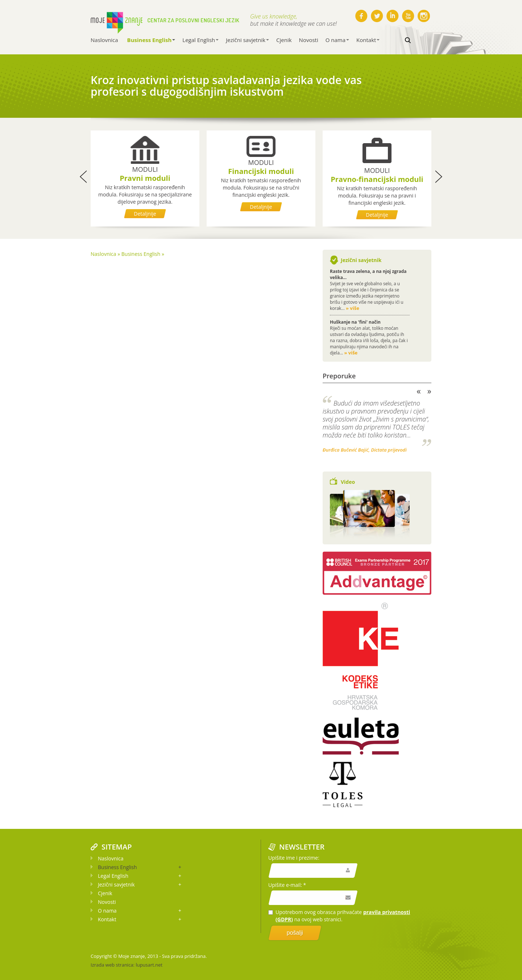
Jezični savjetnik (247, 40)
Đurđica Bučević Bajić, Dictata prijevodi (365, 450)
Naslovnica (104, 40)
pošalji (295, 933)
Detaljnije (145, 214)
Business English (151, 40)
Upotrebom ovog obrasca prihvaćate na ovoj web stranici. (339, 916)
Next (430, 392)
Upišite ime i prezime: (294, 858)
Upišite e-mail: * (287, 885)
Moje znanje (131, 956)
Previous (419, 392)
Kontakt (368, 40)
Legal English (200, 40)
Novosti (309, 40)
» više (353, 308)
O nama (337, 40)
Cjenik (284, 40)
